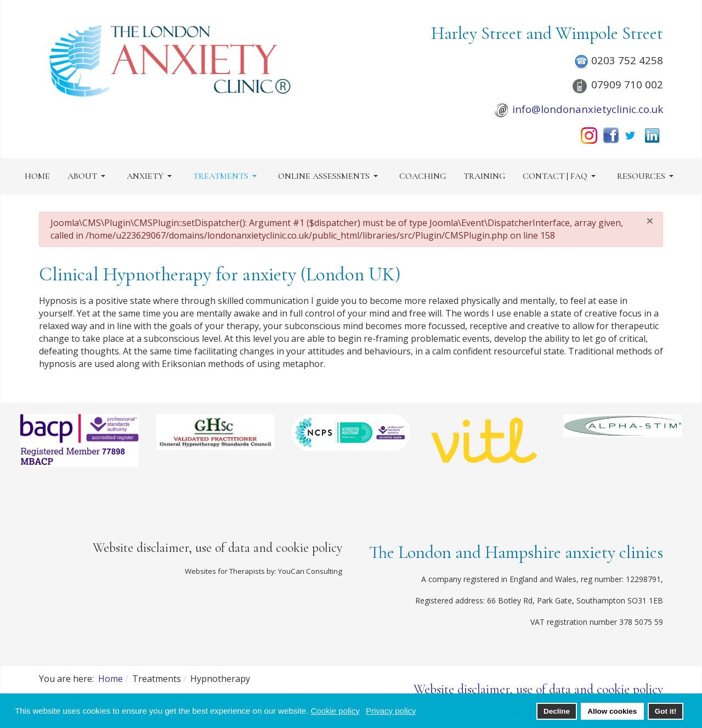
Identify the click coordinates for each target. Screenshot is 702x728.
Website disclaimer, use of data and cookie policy (217, 548)
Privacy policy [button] (391, 711)
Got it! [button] (666, 711)
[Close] (650, 221)
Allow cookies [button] (612, 711)
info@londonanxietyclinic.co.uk (588, 109)
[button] (88, 176)
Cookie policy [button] (335, 711)
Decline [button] (557, 711)
